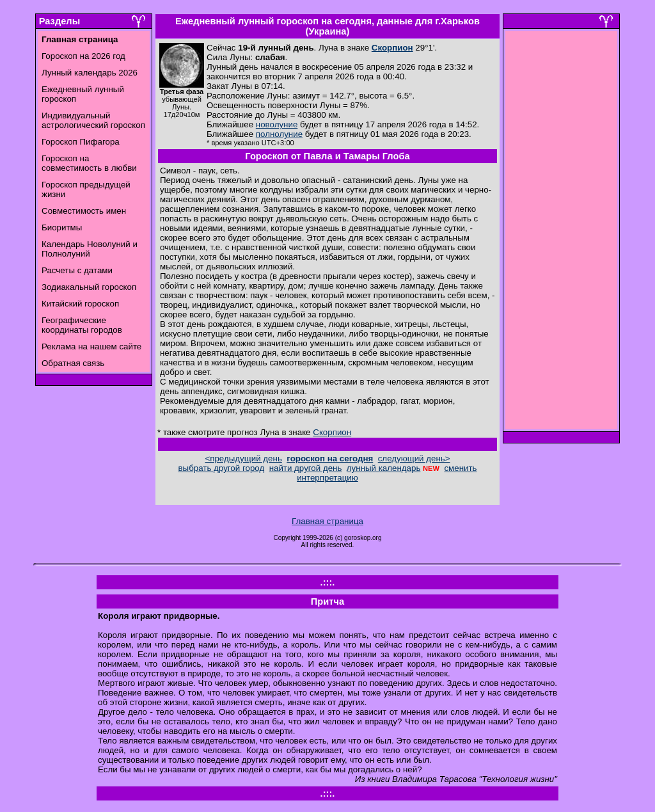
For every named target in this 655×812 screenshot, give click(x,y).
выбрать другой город (222, 468)
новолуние (277, 124)
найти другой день (306, 468)
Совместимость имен (84, 211)
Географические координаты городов (82, 325)
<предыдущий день (243, 458)
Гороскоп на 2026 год (83, 56)
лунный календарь (384, 468)
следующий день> (414, 458)
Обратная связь (73, 363)
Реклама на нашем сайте (91, 346)
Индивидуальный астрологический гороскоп (93, 120)
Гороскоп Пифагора (81, 142)
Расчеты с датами (77, 270)
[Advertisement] (562, 234)
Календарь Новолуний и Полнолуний (90, 249)
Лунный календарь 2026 (90, 73)
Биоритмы (62, 227)
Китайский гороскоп (80, 304)
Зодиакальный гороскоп (89, 287)
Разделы (59, 21)
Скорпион (392, 48)
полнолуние (279, 134)
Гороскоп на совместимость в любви (89, 163)
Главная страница (327, 521)
